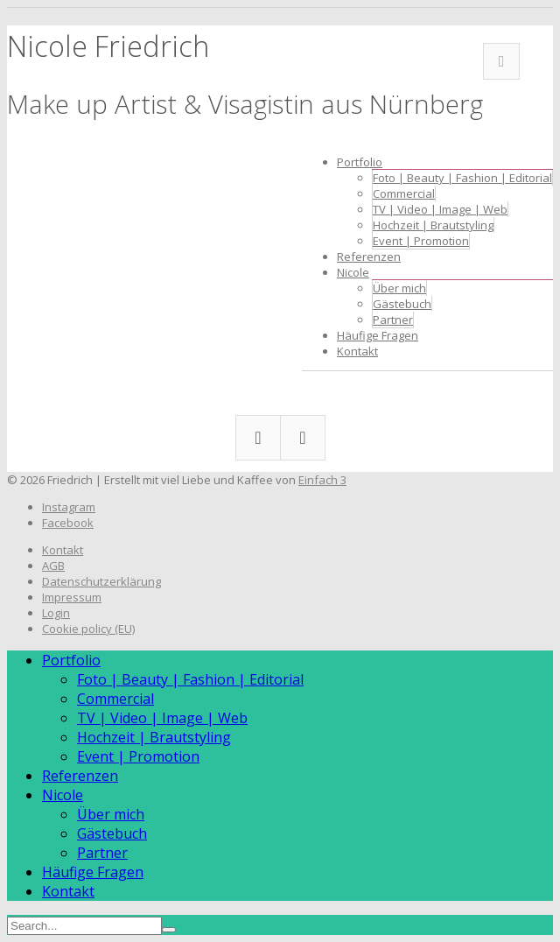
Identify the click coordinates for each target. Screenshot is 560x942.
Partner (393, 320)
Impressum (72, 597)
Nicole (353, 272)
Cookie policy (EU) (88, 629)
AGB (53, 566)
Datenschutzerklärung (101, 581)
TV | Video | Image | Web (440, 209)
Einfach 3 (322, 480)
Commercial (404, 193)
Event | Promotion (421, 241)
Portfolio (360, 162)
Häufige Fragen (378, 335)
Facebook (501, 61)
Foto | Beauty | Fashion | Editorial (462, 178)
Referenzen (369, 257)
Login (56, 613)
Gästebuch (402, 304)
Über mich (399, 288)
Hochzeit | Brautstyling (433, 225)
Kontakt (357, 351)
